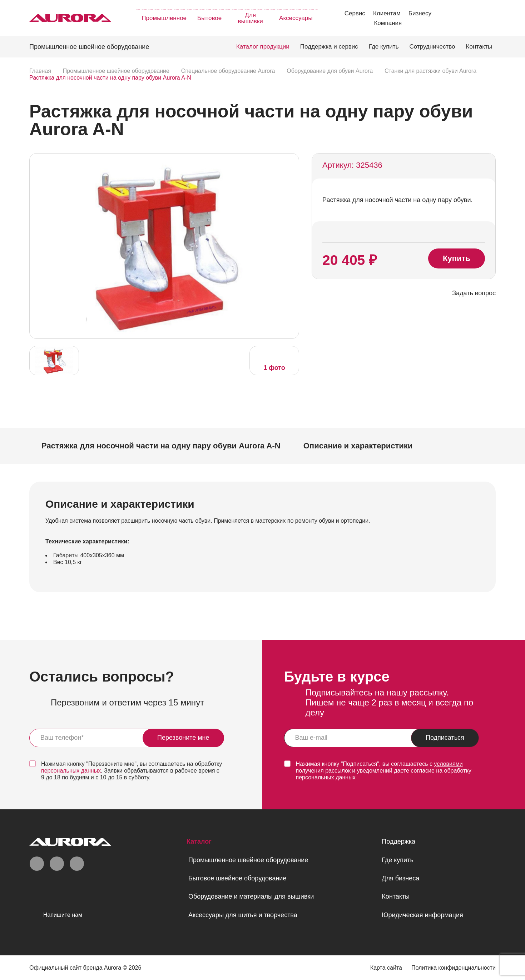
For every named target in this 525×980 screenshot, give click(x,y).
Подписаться (445, 738)
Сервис (355, 13)
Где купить (384, 47)
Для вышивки (250, 18)
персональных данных (71, 771)
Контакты (479, 47)
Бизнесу (420, 13)
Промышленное (164, 18)
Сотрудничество (432, 47)
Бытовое (209, 18)
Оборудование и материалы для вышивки (251, 896)
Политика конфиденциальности (454, 968)
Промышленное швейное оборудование (248, 860)
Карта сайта (386, 968)
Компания (388, 23)
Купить (457, 258)
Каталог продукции (263, 47)
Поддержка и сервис (329, 47)
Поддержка (398, 841)
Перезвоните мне (183, 738)
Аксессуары (296, 18)
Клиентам (387, 13)
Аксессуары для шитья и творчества (243, 915)
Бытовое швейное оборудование (237, 878)
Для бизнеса (400, 878)
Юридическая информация (422, 915)
